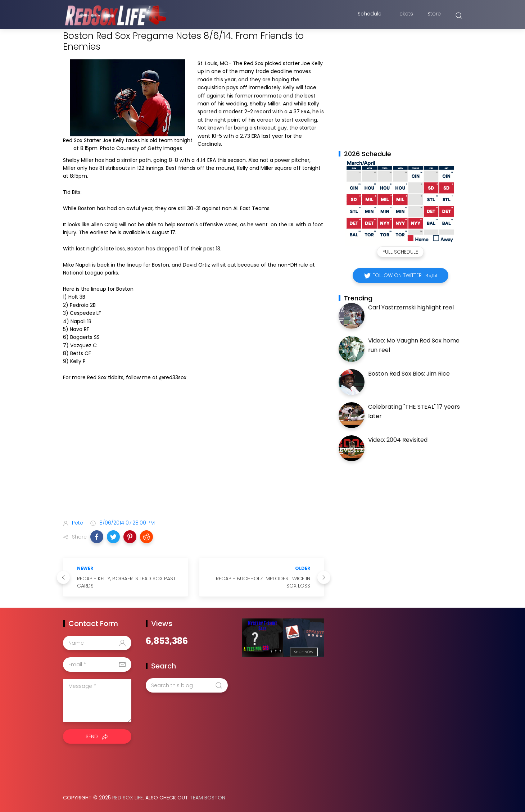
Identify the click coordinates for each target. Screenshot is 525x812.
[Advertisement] (194, 457)
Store (434, 15)
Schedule (370, 15)
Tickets (404, 15)
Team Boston (207, 798)
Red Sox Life (128, 798)
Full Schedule (400, 252)
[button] (97, 537)
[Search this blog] (187, 685)
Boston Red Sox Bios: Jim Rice (409, 374)
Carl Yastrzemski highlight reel (411, 307)
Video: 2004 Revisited (398, 440)
